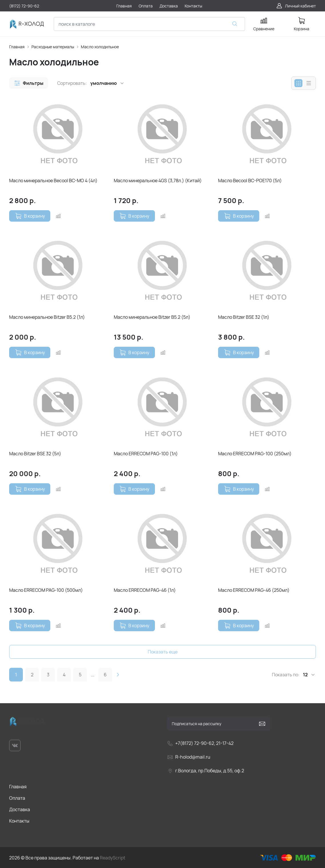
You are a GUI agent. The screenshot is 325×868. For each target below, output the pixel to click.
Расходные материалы (53, 47)
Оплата (17, 798)
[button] (29, 83)
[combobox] (149, 24)
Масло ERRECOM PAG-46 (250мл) (254, 590)
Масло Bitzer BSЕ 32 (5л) (35, 454)
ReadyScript (112, 858)
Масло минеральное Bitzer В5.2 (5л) (152, 317)
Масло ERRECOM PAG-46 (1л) (145, 590)
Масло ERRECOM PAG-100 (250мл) (255, 454)
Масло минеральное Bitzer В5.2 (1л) (47, 317)
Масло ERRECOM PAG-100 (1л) (146, 454)
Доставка (20, 809)
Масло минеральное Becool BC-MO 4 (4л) (53, 181)
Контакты (19, 821)
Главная (17, 47)
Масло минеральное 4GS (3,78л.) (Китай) (158, 181)
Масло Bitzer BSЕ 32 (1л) (244, 317)
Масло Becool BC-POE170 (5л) (250, 181)
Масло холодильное (100, 47)
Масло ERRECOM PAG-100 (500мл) (46, 590)
